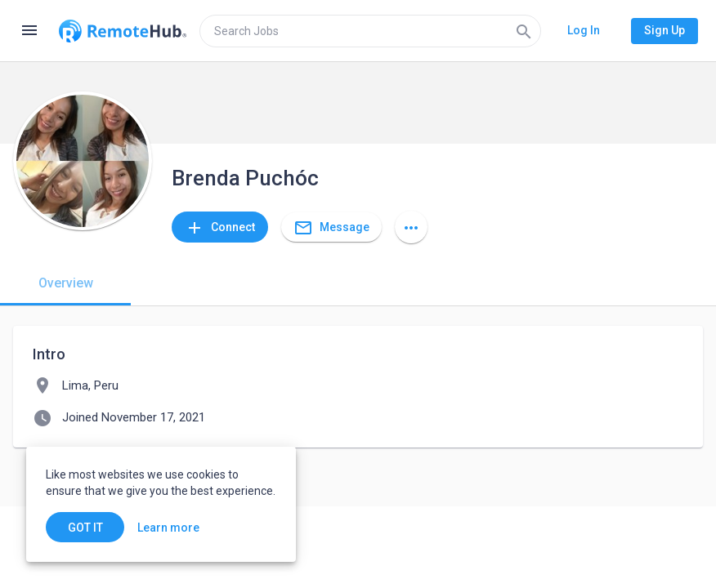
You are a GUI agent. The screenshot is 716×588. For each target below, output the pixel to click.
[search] (370, 31)
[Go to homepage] (123, 31)
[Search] (524, 31)
